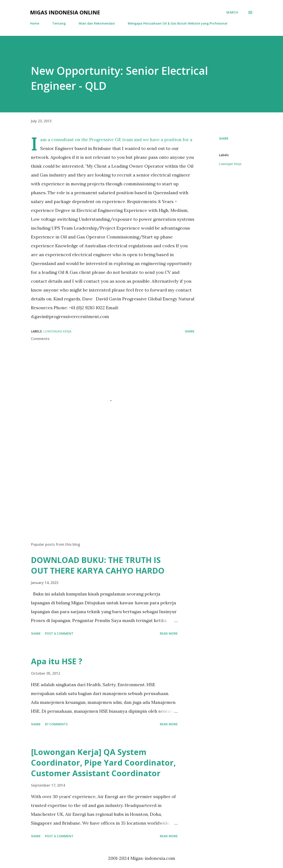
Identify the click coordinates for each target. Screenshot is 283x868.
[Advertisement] (106, 487)
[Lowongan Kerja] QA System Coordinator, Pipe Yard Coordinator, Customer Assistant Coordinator (103, 763)
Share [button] (224, 138)
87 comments (56, 724)
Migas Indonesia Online (65, 12)
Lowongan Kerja (230, 164)
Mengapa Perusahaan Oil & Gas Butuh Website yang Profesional (178, 23)
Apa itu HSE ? (57, 661)
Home (35, 23)
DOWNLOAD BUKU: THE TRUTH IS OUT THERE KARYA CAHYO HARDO (98, 565)
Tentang (59, 23)
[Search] (232, 12)
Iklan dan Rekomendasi (97, 23)
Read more (169, 633)
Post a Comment (59, 633)
